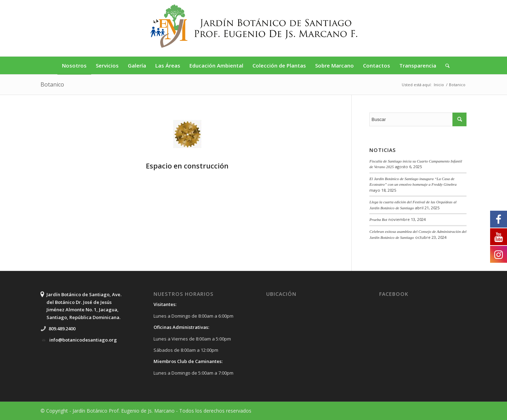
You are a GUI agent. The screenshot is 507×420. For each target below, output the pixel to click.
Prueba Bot (378, 219)
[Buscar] (445, 65)
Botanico (52, 84)
